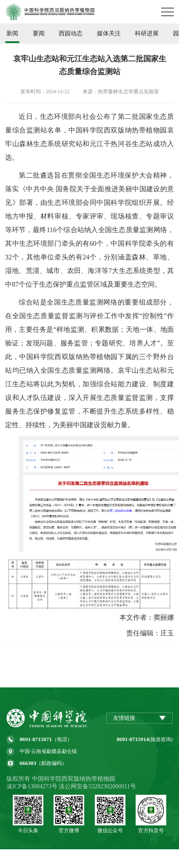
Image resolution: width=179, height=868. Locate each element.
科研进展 (147, 33)
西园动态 (71, 33)
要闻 (39, 33)
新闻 (12, 33)
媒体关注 (109, 33)
